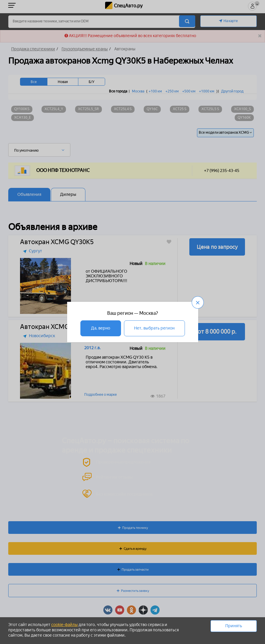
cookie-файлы (64, 625)
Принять (234, 626)
